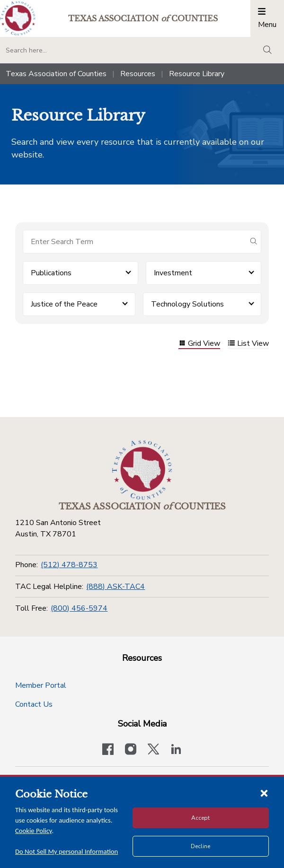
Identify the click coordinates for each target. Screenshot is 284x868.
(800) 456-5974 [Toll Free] (79, 608)
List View (248, 344)
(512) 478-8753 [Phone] (69, 565)
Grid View (199, 344)
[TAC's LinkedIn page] (176, 750)
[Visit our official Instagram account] (131, 750)
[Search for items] (134, 242)
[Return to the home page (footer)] (142, 470)
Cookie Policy (34, 831)
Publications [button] (51, 273)
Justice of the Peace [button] (64, 304)
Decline (200, 846)
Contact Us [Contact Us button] (34, 704)
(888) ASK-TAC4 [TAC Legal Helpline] (115, 587)
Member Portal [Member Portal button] (41, 685)
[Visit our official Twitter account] (153, 750)
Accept (200, 818)
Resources (138, 74)
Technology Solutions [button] (187, 304)
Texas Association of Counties (56, 74)
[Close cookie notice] (264, 793)
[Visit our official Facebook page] (108, 750)
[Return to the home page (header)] (18, 18)
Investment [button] (173, 273)
